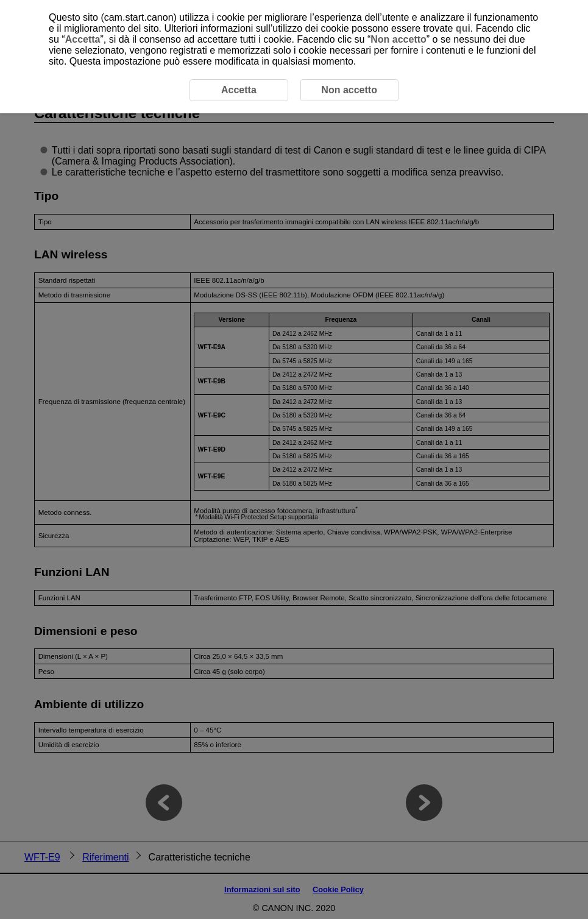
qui (463, 28)
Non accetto (398, 39)
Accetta (83, 39)
